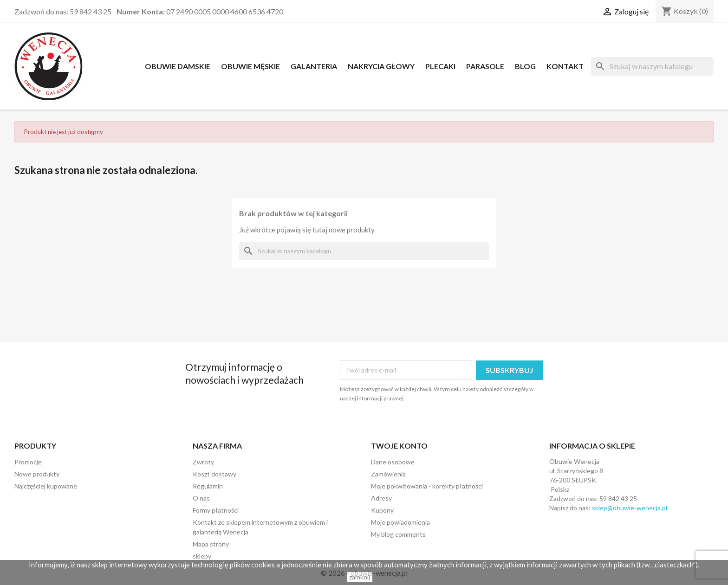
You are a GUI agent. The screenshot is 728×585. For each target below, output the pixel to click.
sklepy (202, 556)
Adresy (381, 498)
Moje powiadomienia (400, 522)
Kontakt (565, 66)
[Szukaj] (652, 66)
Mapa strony (211, 544)
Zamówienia (388, 474)
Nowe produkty (37, 474)
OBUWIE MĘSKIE (250, 66)
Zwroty (203, 462)
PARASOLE (485, 66)
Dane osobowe (393, 462)
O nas (201, 498)
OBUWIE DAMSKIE (178, 66)
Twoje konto (399, 446)
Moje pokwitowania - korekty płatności (427, 486)
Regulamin (208, 486)
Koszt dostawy (214, 474)
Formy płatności (216, 510)
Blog (525, 66)
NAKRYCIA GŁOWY (381, 66)
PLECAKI (440, 66)
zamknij (360, 577)
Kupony (382, 510)
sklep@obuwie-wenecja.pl (630, 508)
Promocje (28, 462)
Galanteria (314, 66)
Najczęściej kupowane (46, 486)
